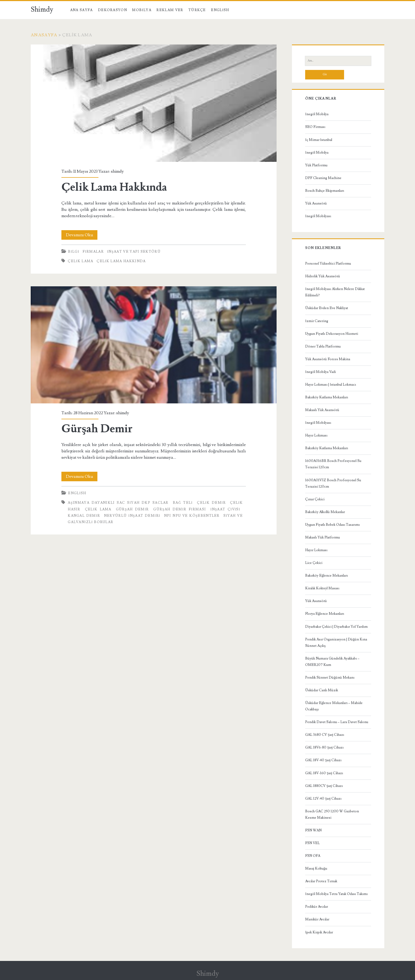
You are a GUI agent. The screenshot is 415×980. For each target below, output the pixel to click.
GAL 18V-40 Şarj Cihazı (323, 760)
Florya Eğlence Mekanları (325, 614)
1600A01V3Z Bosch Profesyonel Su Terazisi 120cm (333, 483)
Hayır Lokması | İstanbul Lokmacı (330, 385)
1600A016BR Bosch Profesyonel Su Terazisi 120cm (333, 464)
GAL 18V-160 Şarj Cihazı (324, 773)
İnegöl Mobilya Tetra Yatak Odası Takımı (336, 894)
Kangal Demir (84, 516)
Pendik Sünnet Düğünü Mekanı (330, 678)
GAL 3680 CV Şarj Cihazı (325, 735)
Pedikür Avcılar (317, 907)
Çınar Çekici (315, 499)
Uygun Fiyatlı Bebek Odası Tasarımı (332, 525)
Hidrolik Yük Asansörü (323, 276)
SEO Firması (315, 127)
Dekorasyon (112, 10)
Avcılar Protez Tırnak (321, 881)
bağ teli (183, 503)
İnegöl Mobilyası (318, 216)
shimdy (117, 171)
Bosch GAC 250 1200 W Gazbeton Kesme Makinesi (332, 814)
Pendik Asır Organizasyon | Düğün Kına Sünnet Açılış (336, 643)
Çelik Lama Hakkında (154, 103)
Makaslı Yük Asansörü (322, 410)
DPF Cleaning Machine (323, 178)
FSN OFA (313, 856)
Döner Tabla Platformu (323, 346)
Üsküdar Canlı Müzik (322, 690)
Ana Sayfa (82, 10)
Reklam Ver (170, 10)
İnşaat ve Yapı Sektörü (134, 252)
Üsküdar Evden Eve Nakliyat (327, 308)
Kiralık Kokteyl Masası (322, 588)
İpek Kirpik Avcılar (319, 932)
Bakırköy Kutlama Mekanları (327, 397)
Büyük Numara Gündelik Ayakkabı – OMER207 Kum (332, 662)
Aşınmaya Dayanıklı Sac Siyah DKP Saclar (118, 503)
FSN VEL (312, 843)
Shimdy (42, 10)
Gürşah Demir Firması (180, 509)
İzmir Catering (317, 321)
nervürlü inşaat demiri (132, 516)
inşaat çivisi (225, 509)
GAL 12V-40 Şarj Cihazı (323, 799)
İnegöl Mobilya (317, 114)
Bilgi (74, 252)
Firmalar (93, 252)
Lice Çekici (314, 563)
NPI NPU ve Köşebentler (192, 516)
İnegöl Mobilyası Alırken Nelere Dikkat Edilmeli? (335, 292)
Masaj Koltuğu (316, 868)
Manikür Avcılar (317, 919)
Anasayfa (44, 35)
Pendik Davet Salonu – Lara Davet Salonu (337, 722)
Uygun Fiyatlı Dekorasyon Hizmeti (332, 334)
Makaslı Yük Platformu (322, 537)
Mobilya (142, 10)
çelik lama (80, 261)
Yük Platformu (316, 165)
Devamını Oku (82, 235)
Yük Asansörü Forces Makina (328, 359)
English (220, 10)
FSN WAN (313, 830)
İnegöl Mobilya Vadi (320, 372)
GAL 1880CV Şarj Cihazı (324, 786)
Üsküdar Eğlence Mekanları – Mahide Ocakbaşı (334, 706)
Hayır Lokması (316, 435)
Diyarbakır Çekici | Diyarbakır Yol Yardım (336, 627)
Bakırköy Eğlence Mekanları (326, 576)
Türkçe (197, 10)
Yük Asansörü (316, 203)
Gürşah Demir (154, 345)
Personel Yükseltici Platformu (328, 264)
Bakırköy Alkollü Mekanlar (325, 512)
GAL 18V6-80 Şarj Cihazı (324, 747)
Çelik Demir (211, 503)
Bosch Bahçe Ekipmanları (325, 191)
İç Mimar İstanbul (319, 140)
